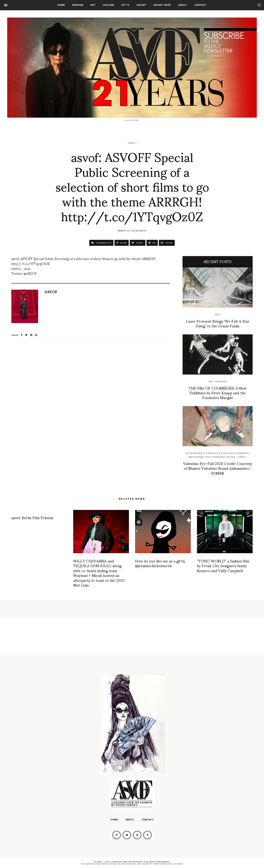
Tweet (132, 143)
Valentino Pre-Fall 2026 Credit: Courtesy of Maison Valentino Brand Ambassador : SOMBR (218, 468)
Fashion (78, 5)
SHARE (122, 243)
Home (61, 5)
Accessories (195, 453)
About (183, 5)
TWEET (138, 243)
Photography (215, 457)
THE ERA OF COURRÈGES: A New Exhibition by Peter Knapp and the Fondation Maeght (218, 393)
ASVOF (143, 230)
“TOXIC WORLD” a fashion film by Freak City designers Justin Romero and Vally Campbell (223, 566)
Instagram (196, 457)
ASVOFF (141, 5)
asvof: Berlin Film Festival (32, 517)
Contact (200, 5)
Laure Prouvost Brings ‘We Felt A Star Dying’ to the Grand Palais (218, 323)
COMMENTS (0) (101, 243)
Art (93, 5)
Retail (231, 457)
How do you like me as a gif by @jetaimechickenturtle (160, 563)
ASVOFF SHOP (162, 5)
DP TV (125, 5)
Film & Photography (234, 453)
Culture (108, 5)
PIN (152, 243)
